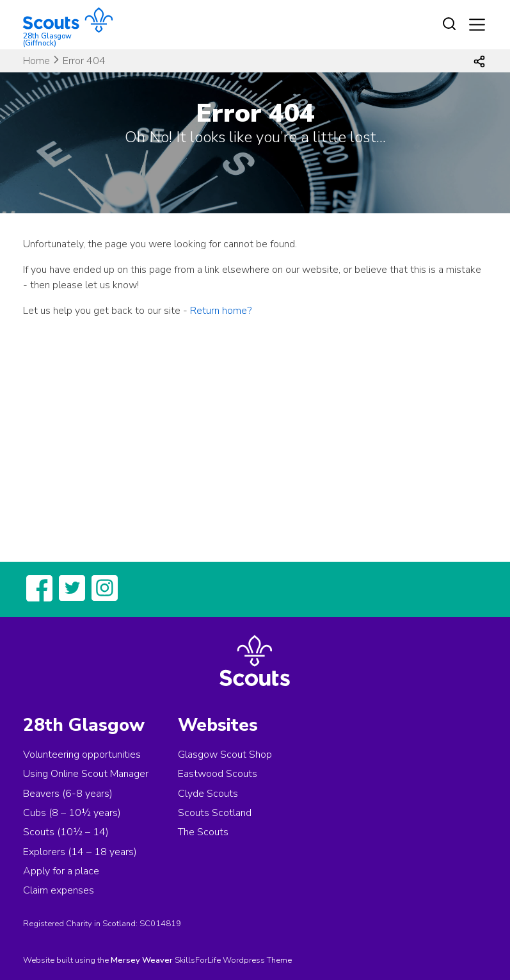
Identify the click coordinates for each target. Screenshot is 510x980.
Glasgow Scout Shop (225, 755)
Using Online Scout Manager (86, 774)
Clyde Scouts (208, 794)
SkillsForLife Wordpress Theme (233, 960)
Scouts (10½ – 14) (66, 832)
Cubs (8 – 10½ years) (72, 813)
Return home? (221, 311)
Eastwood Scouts (218, 774)
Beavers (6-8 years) (68, 794)
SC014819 (160, 924)
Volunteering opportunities (82, 755)
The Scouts (203, 832)
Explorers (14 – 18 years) (80, 852)
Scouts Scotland (215, 813)
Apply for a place (61, 871)
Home (36, 61)
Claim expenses (59, 890)
